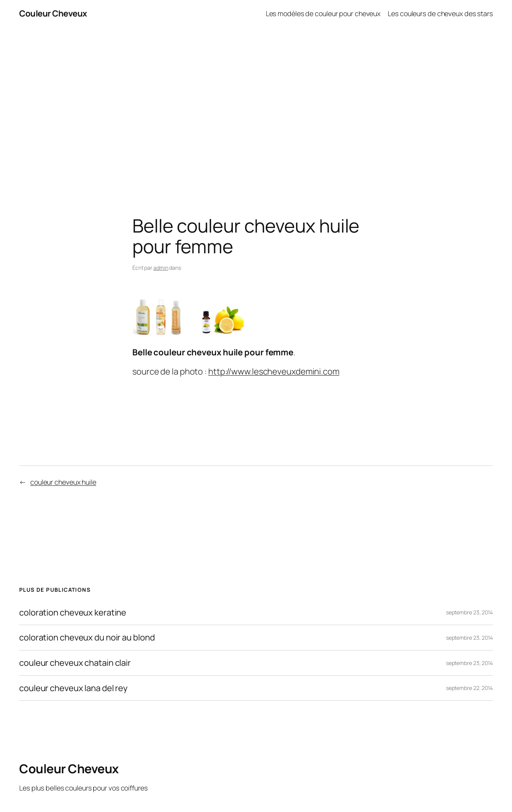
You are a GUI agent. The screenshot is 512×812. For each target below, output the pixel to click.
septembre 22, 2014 (469, 688)
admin (161, 268)
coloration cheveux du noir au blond (87, 638)
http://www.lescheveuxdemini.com (274, 371)
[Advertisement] (256, 108)
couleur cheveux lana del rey (73, 688)
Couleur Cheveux (53, 13)
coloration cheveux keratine (73, 613)
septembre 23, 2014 (469, 612)
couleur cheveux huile (63, 482)
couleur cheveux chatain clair (75, 663)
